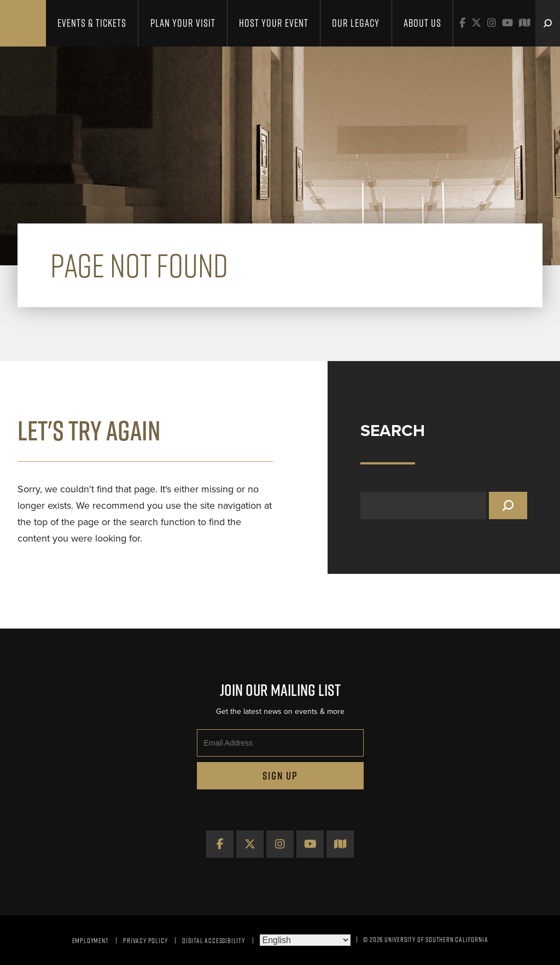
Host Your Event (274, 23)
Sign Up (280, 776)
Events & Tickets (92, 23)
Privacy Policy (145, 940)
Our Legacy (356, 23)
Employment (91, 940)
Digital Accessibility (214, 940)
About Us (422, 23)
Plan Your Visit (183, 23)
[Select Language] (305, 940)
